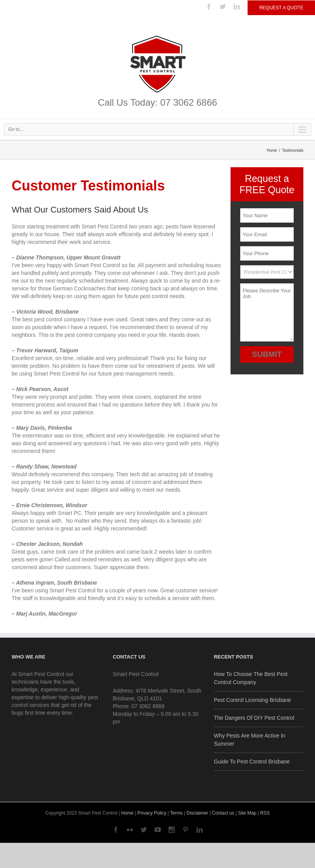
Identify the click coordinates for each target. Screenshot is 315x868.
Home (272, 150)
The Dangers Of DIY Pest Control (254, 718)
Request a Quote (281, 8)
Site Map (247, 813)
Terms (176, 813)
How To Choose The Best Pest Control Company (251, 678)
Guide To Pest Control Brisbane (252, 762)
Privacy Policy (152, 813)
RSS (265, 813)
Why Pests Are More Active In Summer (250, 740)
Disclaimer (197, 813)
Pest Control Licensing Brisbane (252, 700)
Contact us (223, 813)
